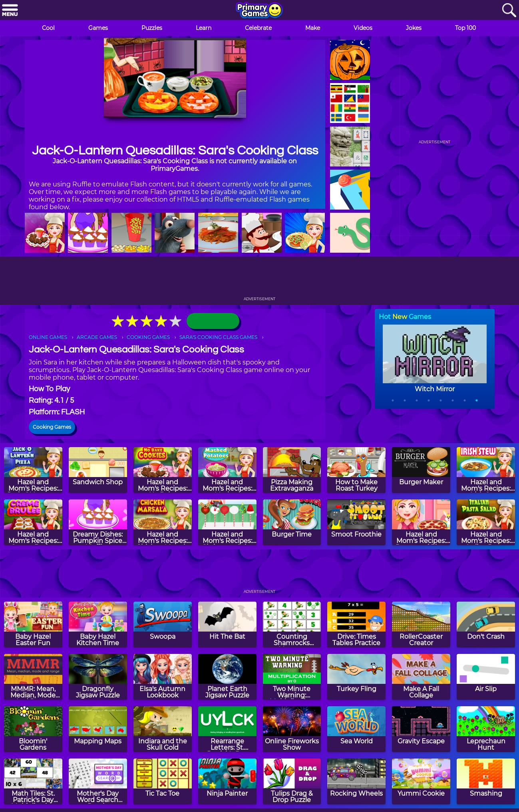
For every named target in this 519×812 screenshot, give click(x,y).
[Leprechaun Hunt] (486, 729)
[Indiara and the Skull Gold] (163, 729)
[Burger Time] (292, 522)
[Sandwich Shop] (98, 470)
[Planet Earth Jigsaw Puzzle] (227, 677)
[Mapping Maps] (98, 729)
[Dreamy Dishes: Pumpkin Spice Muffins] (98, 522)
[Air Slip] (486, 677)
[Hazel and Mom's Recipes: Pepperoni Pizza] (421, 522)
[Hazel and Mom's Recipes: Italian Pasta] (486, 522)
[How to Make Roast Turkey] (356, 470)
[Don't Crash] (486, 625)
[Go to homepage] (259, 11)
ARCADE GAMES (97, 337)
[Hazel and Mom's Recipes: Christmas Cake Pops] (227, 522)
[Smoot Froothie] (356, 522)
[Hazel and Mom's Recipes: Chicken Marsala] (163, 522)
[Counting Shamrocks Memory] (292, 625)
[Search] (509, 11)
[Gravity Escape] (421, 729)
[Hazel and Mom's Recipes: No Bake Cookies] (163, 470)
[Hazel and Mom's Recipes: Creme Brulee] (33, 522)
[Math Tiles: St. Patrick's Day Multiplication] (33, 781)
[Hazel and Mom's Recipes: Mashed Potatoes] (227, 470)
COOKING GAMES (148, 337)
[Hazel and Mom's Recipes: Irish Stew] (486, 470)
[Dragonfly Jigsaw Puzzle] (98, 677)
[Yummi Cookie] (421, 781)
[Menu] (10, 11)
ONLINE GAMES (48, 337)
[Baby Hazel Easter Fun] (33, 625)
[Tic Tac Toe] (163, 781)
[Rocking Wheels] (356, 781)
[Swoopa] (163, 625)
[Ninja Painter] (227, 781)
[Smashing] (486, 781)
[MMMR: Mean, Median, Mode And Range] (33, 677)
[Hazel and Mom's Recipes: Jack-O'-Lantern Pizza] (33, 470)
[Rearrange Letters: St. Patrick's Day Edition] (227, 729)
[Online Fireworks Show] (292, 729)
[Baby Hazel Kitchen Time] (98, 625)
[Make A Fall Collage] (421, 677)
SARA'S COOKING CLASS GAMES (218, 337)
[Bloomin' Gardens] (33, 729)
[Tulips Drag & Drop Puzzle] (292, 781)
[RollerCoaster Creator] (421, 625)
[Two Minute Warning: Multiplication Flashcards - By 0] (292, 677)
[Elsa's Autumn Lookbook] (163, 677)
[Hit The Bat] (227, 625)
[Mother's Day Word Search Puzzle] (98, 781)
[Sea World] (356, 729)
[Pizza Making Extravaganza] (292, 470)
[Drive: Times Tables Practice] (356, 625)
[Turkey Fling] (356, 677)
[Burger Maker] (421, 470)
